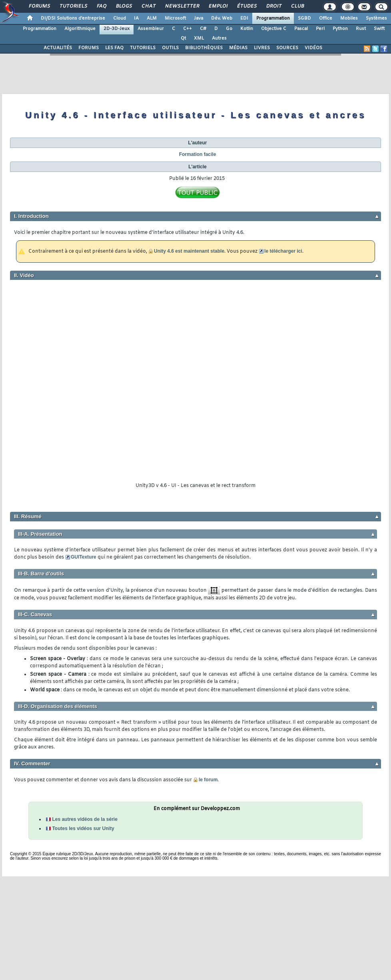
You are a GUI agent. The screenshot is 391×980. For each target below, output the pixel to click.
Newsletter (182, 6)
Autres (219, 38)
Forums (39, 6)
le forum (208, 780)
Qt (183, 38)
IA (136, 18)
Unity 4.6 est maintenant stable (189, 251)
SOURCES (287, 48)
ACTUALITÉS (58, 48)
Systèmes (376, 18)
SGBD (304, 18)
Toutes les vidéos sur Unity (83, 828)
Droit (273, 6)
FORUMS (89, 48)
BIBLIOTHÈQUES (204, 48)
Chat (148, 6)
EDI (244, 18)
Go (229, 29)
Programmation (273, 18)
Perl (320, 29)
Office (326, 18)
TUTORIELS (143, 48)
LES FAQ (114, 48)
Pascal (301, 29)
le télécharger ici (283, 251)
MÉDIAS (238, 48)
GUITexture (84, 557)
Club (297, 6)
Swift (379, 29)
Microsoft (175, 18)
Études (246, 6)
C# (203, 29)
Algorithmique (80, 29)
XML (199, 38)
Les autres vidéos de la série (85, 819)
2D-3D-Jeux (117, 29)
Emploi (218, 6)
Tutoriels (73, 6)
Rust (361, 29)
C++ (188, 29)
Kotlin (247, 29)
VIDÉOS (313, 48)
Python (340, 29)
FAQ (101, 6)
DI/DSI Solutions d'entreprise (73, 18)
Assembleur (151, 29)
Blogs (124, 6)
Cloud (120, 18)
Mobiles (349, 18)
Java (198, 18)
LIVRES (262, 48)
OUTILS (170, 48)
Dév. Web (222, 18)
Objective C (274, 29)
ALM (152, 18)
